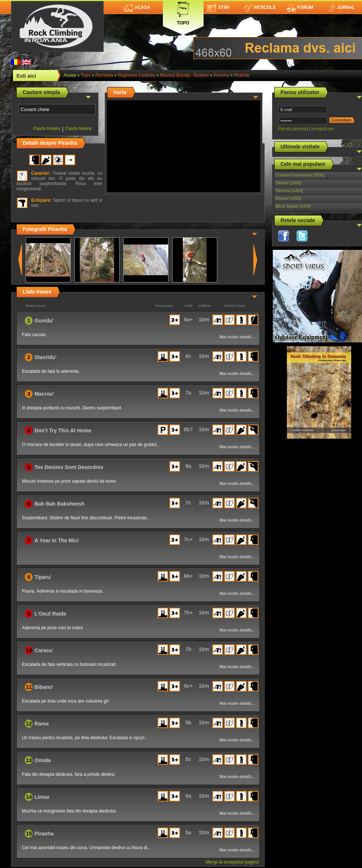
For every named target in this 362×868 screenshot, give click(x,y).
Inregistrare (323, 129)
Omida (43, 760)
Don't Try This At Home (63, 430)
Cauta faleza (78, 128)
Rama (41, 724)
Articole (260, 7)
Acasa (137, 7)
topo (86, 75)
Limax (42, 797)
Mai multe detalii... (237, 337)
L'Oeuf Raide (50, 614)
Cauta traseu (47, 128)
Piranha (221, 75)
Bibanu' (44, 687)
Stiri (218, 7)
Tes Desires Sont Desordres (69, 467)
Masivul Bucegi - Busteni (184, 75)
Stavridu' (45, 357)
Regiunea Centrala (137, 75)
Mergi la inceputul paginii (232, 862)
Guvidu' (44, 321)
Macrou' (44, 394)
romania (104, 75)
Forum (300, 7)
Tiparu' (43, 577)
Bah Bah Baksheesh (59, 504)
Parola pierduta (293, 129)
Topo (183, 12)
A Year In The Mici (56, 540)
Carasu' (44, 650)
